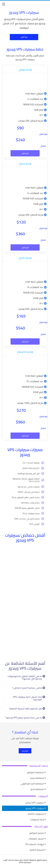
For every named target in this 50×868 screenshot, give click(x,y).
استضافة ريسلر (37, 778)
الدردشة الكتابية (37, 850)
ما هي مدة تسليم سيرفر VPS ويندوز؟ (24, 718)
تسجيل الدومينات (36, 839)
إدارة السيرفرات (37, 820)
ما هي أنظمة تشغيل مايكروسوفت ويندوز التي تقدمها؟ (25, 677)
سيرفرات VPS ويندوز (35, 808)
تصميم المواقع (37, 833)
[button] (25, 677)
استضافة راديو (37, 789)
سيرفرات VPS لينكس (34, 803)
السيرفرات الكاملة (36, 814)
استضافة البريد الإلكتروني (32, 784)
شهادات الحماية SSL (35, 844)
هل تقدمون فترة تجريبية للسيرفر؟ (25, 709)
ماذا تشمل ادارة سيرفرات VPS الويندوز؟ (27, 698)
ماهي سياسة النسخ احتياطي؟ (27, 688)
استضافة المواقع (36, 772)
